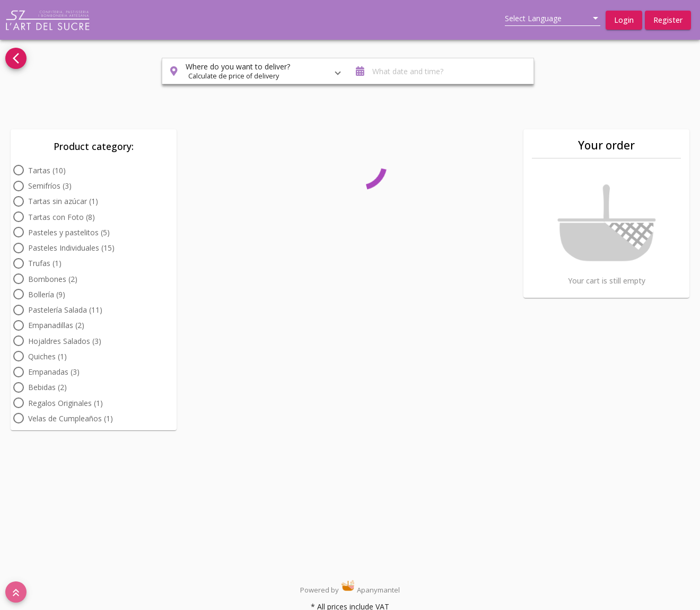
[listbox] (553, 19)
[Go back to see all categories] (16, 58)
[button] (624, 20)
